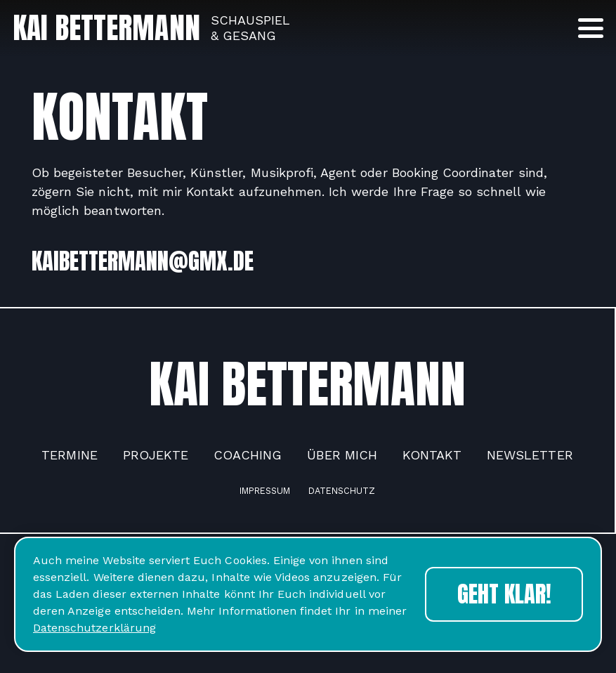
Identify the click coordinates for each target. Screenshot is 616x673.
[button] (591, 28)
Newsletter (530, 455)
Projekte (156, 455)
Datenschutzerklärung (94, 628)
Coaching (248, 455)
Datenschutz (342, 491)
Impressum (265, 491)
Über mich (342, 455)
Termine (69, 455)
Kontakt (432, 455)
